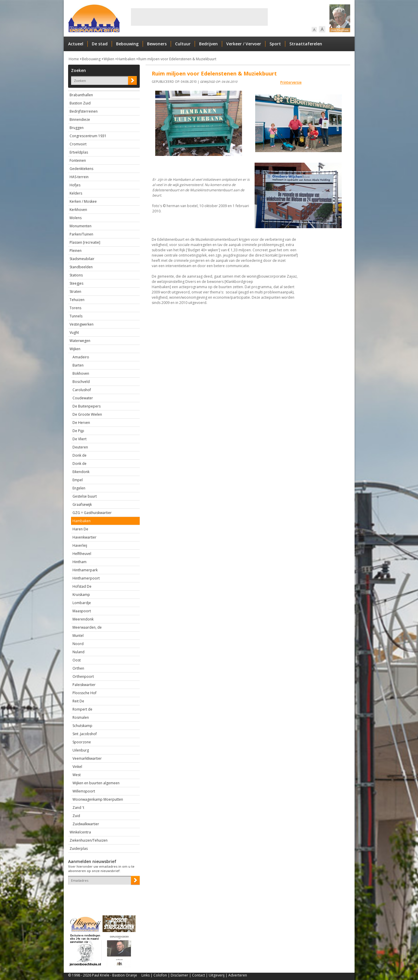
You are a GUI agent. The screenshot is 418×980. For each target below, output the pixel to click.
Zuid (76, 816)
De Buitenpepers (87, 406)
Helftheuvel (82, 554)
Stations (76, 275)
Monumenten (81, 226)
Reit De (78, 701)
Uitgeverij (217, 975)
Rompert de (82, 709)
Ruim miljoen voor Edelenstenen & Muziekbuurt (177, 59)
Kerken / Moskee (83, 201)
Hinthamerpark (85, 570)
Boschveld (81, 382)
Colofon (160, 975)
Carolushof (82, 390)
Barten (78, 365)
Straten (75, 292)
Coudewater (83, 398)
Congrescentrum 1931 (88, 136)
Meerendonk (83, 619)
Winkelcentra (80, 832)
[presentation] (102, 895)
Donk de (80, 455)
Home (74, 59)
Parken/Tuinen (81, 234)
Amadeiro (81, 357)
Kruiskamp (81, 595)
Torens (75, 308)
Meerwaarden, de (87, 627)
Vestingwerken (82, 324)
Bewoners (157, 44)
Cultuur (183, 44)
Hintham (80, 562)
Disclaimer (179, 975)
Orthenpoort (83, 676)
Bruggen (77, 128)
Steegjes (76, 283)
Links (146, 975)
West (77, 775)
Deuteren (80, 447)
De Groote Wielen (87, 414)
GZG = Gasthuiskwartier (92, 513)
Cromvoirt (78, 144)
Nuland (78, 652)
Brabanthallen (81, 95)
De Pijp (78, 431)
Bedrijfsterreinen (84, 111)
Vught (74, 332)
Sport (275, 44)
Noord (78, 644)
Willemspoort (84, 791)
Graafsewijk (82, 504)
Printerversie (291, 82)
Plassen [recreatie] (85, 242)
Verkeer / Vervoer (244, 44)
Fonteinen (78, 160)
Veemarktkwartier (87, 758)
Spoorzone (82, 742)
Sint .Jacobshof (85, 734)
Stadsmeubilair (82, 259)
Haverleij (80, 545)
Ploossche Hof (84, 693)
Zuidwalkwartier (86, 824)
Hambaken (126, 59)
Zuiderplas (79, 849)
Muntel (78, 636)
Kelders (76, 193)
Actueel (76, 44)
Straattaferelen (306, 44)
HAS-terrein (79, 177)
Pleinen (76, 251)
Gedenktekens (81, 169)
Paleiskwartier (84, 685)
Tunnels (76, 316)
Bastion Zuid (80, 103)
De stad (100, 44)
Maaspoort (82, 611)
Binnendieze (80, 120)
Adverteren (238, 975)
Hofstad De (82, 586)
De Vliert (80, 439)
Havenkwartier (84, 537)
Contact (198, 975)
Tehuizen (77, 300)
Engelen (79, 488)
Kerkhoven (78, 210)
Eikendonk (81, 472)
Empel (78, 480)
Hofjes (75, 185)
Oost (77, 660)
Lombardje (82, 603)
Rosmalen (81, 717)
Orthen (78, 668)
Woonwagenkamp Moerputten (98, 799)
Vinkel (77, 767)
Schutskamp (82, 726)
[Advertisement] (199, 17)
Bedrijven (208, 44)
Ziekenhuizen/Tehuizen (89, 840)
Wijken (109, 59)
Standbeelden (81, 267)
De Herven (81, 423)
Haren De (80, 529)
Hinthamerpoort (86, 578)
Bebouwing (127, 44)
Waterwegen (80, 341)
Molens (76, 218)
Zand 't (78, 808)
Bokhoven (81, 373)
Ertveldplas (79, 152)
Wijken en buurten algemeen (96, 783)
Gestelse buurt (85, 496)
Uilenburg (81, 750)
